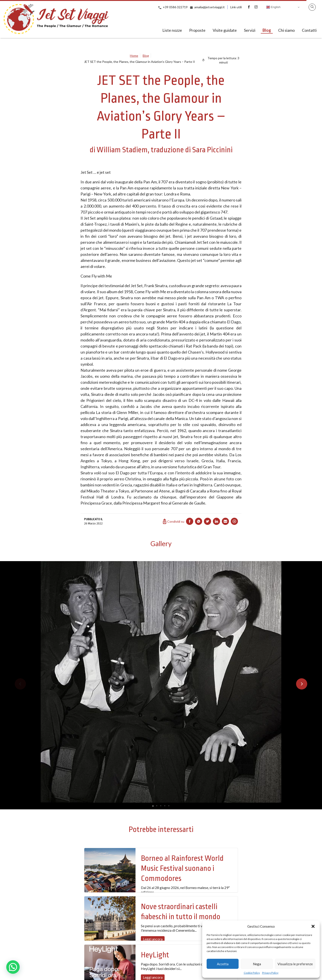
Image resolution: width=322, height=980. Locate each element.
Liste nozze (172, 30)
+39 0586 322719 (175, 7)
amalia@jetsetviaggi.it (210, 7)
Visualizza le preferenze (295, 964)
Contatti (309, 30)
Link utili (236, 7)
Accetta (223, 964)
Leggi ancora (153, 939)
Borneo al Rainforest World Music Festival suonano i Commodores (182, 868)
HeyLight (155, 955)
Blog (267, 30)
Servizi (250, 30)
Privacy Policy (270, 973)
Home (134, 56)
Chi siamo (286, 30)
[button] (313, 926)
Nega (257, 964)
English (273, 7)
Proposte (197, 30)
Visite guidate (225, 30)
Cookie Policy (252, 973)
